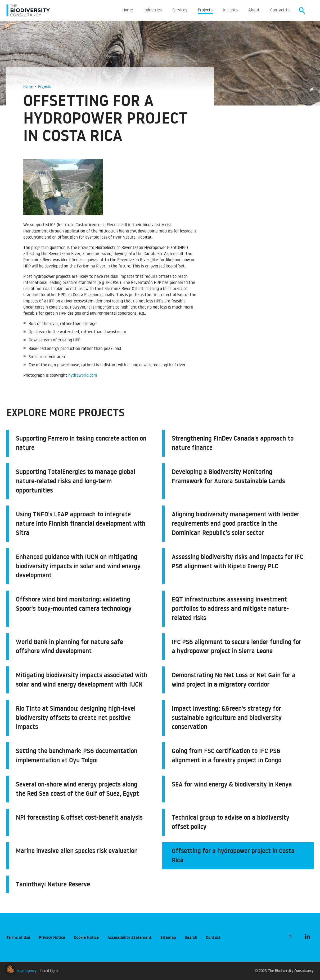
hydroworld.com (83, 376)
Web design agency (22, 971)
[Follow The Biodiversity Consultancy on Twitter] (290, 936)
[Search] (302, 11)
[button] (11, 968)
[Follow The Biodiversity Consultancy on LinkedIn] (307, 936)
